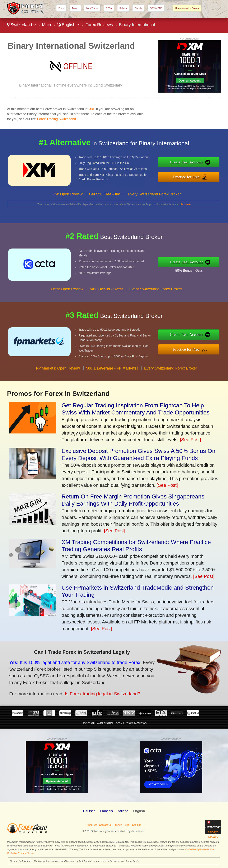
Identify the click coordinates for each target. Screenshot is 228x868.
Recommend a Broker (187, 8)
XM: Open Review (67, 200)
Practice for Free (193, 176)
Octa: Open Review (67, 295)
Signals (138, 8)
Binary (75, 8)
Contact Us (105, 825)
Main (46, 25)
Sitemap (137, 825)
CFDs (109, 8)
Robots (123, 8)
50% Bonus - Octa (195, 270)
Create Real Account (193, 163)
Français (106, 811)
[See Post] (191, 440)
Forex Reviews (99, 25)
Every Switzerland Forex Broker (154, 200)
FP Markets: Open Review (58, 375)
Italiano (123, 811)
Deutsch (89, 811)
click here (185, 204)
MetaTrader (92, 8)
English (68, 25)
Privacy (118, 825)
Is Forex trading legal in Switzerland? (94, 691)
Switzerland (22, 25)
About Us (92, 825)
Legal (127, 825)
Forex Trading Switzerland (57, 119)
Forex (61, 8)
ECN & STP (156, 8)
